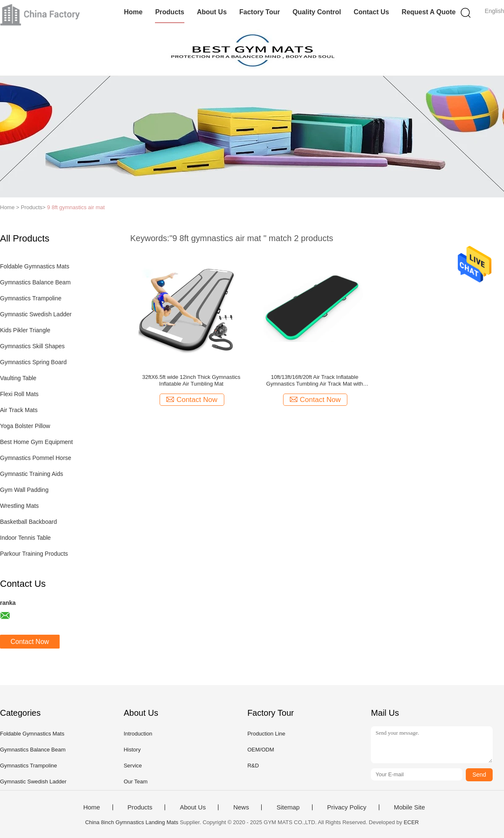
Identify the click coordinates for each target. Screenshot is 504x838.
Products (169, 12)
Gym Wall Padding (24, 490)
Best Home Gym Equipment (37, 442)
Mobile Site (409, 807)
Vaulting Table (18, 378)
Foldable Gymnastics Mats (35, 266)
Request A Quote (429, 12)
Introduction (138, 734)
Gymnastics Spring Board (33, 362)
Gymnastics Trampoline (31, 298)
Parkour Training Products (34, 554)
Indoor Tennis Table (25, 538)
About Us (212, 12)
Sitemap (288, 807)
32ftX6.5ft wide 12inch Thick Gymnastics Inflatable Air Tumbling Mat (191, 380)
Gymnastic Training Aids (31, 474)
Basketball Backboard (28, 522)
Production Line (266, 734)
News (241, 807)
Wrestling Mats (19, 506)
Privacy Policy (347, 807)
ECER (411, 822)
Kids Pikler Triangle (25, 330)
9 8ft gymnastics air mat (76, 207)
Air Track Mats (19, 410)
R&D (253, 766)
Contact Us (371, 12)
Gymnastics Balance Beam (35, 282)
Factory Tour (260, 12)
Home (133, 12)
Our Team (135, 782)
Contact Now (30, 642)
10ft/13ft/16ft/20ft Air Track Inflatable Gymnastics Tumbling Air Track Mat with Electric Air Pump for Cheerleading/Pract (315, 381)
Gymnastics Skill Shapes (32, 346)
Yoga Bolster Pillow (25, 426)
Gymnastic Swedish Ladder (36, 314)
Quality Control (317, 12)
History (132, 750)
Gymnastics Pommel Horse (36, 458)
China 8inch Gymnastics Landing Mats (132, 822)
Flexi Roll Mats (19, 394)
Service (133, 766)
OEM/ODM (261, 750)
